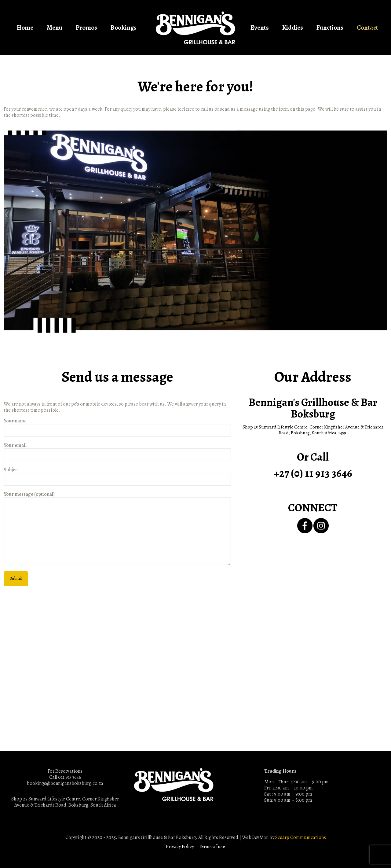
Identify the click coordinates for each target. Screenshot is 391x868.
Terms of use (212, 847)
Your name (117, 427)
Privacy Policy (180, 847)
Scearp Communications (301, 837)
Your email (117, 452)
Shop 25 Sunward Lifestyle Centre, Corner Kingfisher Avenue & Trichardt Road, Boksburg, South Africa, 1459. (313, 430)
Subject (117, 476)
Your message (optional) (117, 528)
